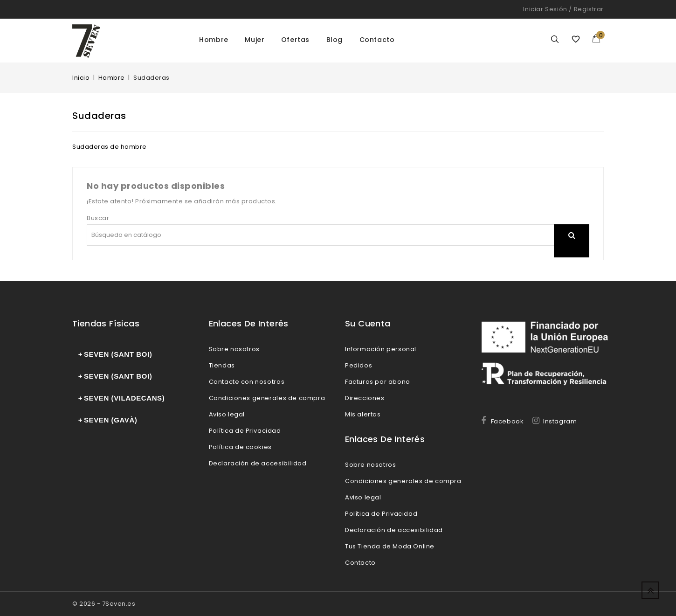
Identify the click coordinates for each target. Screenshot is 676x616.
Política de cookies (240, 447)
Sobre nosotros (234, 349)
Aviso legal (227, 414)
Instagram (560, 421)
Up (650, 590)
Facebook (507, 421)
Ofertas (295, 40)
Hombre (214, 40)
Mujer (255, 40)
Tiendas (222, 365)
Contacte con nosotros (247, 382)
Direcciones (365, 398)
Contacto (377, 40)
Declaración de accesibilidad (258, 463)
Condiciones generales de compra (267, 398)
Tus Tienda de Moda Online (390, 546)
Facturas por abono (378, 382)
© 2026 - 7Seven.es (104, 604)
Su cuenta (368, 323)
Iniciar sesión (545, 9)
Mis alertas (363, 414)
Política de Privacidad (245, 431)
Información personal (381, 349)
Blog (335, 40)
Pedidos (359, 365)
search (572, 247)
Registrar (589, 9)
